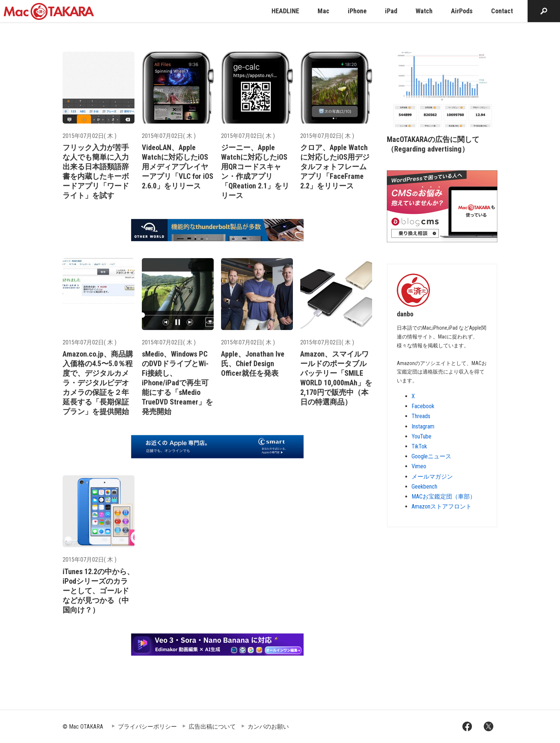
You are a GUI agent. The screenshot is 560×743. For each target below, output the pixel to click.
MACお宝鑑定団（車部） (444, 497)
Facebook (423, 406)
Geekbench (424, 487)
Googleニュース (431, 456)
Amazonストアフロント (442, 506)
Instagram (423, 426)
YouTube (421, 436)
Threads (421, 416)
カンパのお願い (268, 727)
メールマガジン (432, 477)
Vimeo (419, 466)
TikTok (419, 446)
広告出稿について (212, 727)
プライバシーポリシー (147, 727)
